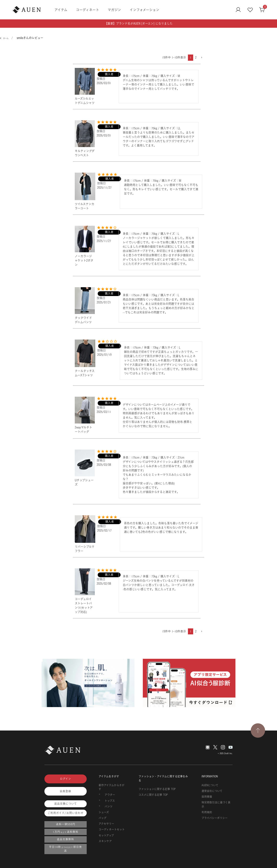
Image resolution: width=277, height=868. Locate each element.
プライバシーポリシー (215, 818)
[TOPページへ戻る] (258, 731)
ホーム (6, 38)
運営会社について (212, 791)
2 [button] (196, 58)
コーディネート (88, 10)
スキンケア (105, 841)
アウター (110, 795)
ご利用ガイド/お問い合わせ (66, 813)
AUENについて (210, 785)
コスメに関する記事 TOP (153, 795)
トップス (110, 801)
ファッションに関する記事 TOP (157, 789)
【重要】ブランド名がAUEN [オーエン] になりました (139, 24)
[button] (201, 58)
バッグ (103, 818)
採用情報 (207, 797)
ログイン (66, 779)
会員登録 (65, 791)
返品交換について (66, 804)
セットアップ (106, 835)
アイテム (61, 10)
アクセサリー (106, 824)
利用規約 (207, 812)
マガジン (114, 10)
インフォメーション (144, 10)
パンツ (109, 807)
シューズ (104, 812)
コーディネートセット (112, 830)
